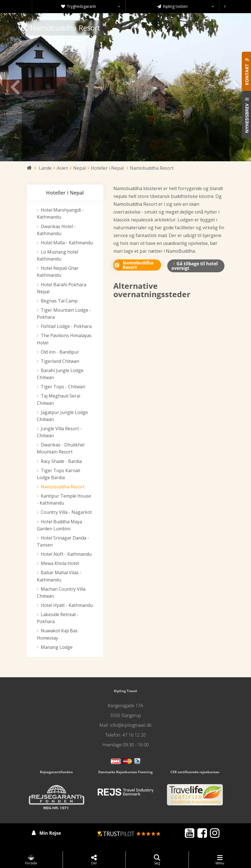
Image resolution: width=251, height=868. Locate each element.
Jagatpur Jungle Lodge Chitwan (62, 416)
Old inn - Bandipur (60, 352)
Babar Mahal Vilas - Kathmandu (59, 576)
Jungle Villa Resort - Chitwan (59, 432)
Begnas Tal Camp (59, 301)
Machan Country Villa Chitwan (61, 593)
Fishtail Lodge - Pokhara (66, 326)
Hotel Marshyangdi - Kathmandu (60, 213)
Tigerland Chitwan (60, 361)
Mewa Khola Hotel (60, 563)
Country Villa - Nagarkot (66, 512)
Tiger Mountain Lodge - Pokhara (64, 314)
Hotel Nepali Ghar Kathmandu (58, 272)
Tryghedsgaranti (91, 6)
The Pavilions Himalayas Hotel (64, 339)
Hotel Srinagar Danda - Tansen (63, 541)
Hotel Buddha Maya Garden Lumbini (59, 525)
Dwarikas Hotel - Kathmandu (56, 230)
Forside (31, 860)
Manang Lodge (57, 647)
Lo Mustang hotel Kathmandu (58, 255)
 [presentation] (236, 87)
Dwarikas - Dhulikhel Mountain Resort (61, 448)
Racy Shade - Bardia (61, 461)
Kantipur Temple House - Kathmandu (64, 499)
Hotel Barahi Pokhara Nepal (62, 288)
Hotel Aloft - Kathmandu (66, 554)
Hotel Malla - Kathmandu (67, 243)
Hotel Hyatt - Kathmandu (67, 605)
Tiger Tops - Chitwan (63, 387)
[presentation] (225, 6)
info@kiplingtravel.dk (131, 725)
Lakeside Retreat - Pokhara (58, 618)
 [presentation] (15, 87)
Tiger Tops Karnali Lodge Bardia (58, 474)
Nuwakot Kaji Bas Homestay (57, 634)
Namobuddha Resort (63, 487)
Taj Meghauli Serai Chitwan (58, 399)
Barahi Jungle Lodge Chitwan (60, 374)
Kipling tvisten (186, 6)
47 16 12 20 (134, 735)
